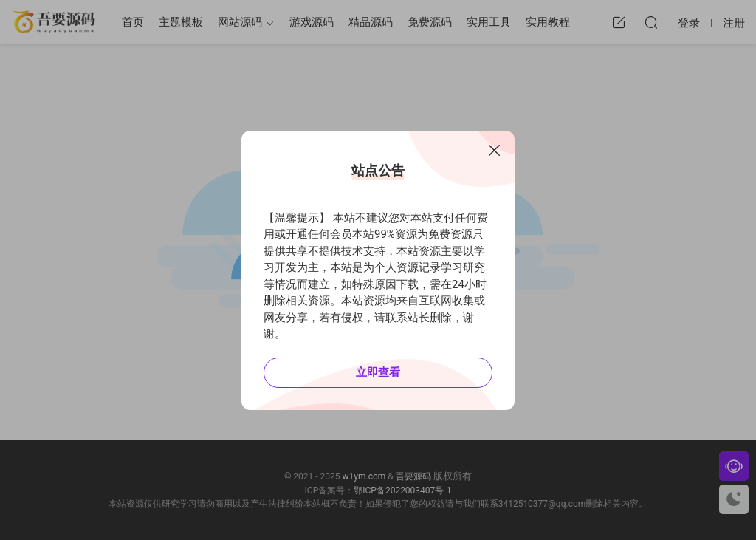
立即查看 (378, 372)
